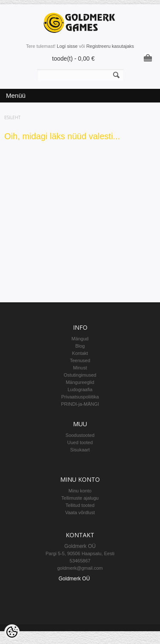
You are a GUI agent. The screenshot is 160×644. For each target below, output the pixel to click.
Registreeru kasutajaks (110, 46)
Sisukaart (80, 450)
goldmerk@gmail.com (80, 568)
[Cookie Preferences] (12, 632)
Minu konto (80, 491)
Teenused (80, 360)
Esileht (12, 117)
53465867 (80, 561)
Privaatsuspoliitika (80, 397)
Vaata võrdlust (80, 512)
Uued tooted (80, 442)
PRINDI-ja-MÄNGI (80, 404)
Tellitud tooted (80, 505)
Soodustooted (80, 435)
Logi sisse (67, 46)
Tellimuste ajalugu (80, 498)
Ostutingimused (80, 375)
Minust (80, 368)
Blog (80, 346)
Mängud (80, 339)
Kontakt (80, 353)
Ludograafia (80, 389)
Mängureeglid (80, 382)
